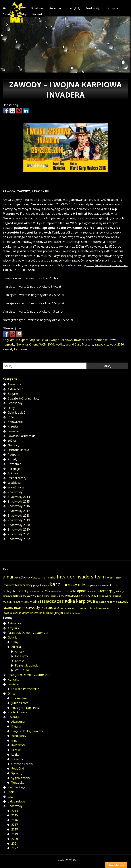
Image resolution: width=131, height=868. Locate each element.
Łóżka (12, 440)
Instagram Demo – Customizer (29, 675)
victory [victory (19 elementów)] (60, 596)
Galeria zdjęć (16, 412)
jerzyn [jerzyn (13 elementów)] (36, 585)
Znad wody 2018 (19, 516)
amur (14, 340)
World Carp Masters (79, 344)
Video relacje (16, 801)
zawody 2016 (115, 344)
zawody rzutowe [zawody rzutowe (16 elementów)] (68, 608)
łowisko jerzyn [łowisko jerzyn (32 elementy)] (53, 613)
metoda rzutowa (105, 340)
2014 (15, 811)
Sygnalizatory (17, 478)
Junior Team (20, 703)
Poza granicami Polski (26, 708)
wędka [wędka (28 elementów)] (35, 602)
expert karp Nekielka (33, 340)
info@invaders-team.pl (71, 265)
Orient (34, 344)
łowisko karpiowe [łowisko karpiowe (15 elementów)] (73, 613)
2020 (15, 839)
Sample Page (17, 787)
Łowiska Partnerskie (22, 436)
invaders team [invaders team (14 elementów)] (114, 578)
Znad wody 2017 (19, 511)
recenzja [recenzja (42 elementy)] (106, 591)
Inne (11, 417)
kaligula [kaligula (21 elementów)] (45, 585)
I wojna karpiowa (61, 340)
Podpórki (14, 455)
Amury (19, 652)
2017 (15, 825)
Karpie (19, 661)
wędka (60, 344)
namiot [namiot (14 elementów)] (62, 591)
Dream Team (20, 698)
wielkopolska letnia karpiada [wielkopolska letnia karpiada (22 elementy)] (81, 596)
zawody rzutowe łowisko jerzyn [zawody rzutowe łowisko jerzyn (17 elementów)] (95, 608)
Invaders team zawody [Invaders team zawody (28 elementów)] (18, 585)
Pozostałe (14, 464)
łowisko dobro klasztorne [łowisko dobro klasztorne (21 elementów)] (27, 613)
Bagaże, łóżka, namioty (23, 398)
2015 (15, 815)
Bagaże (13, 394)
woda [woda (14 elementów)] (101, 596)
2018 (15, 829)
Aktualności (37, 8)
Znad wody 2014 (19, 497)
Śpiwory (13, 473)
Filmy (11, 408)
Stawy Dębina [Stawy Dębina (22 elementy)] (35, 596)
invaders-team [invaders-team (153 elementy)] (91, 577)
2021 (15, 843)
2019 (15, 834)
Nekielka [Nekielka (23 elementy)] (71, 591)
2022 (15, 848)
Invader (79, 340)
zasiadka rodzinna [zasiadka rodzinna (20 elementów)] (106, 602)
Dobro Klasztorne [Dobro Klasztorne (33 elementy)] (33, 577)
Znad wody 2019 (19, 520)
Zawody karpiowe (15, 349)
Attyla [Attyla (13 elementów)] (17, 578)
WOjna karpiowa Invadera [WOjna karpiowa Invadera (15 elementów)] (16, 602)
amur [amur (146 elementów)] (8, 577)
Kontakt (37, 14)
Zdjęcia (16, 647)
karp (89, 340)
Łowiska (113, 8)
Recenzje (55, 8)
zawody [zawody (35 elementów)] (123, 601)
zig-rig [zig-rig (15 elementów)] (116, 608)
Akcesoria (14, 384)
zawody (100, 344)
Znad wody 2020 (19, 525)
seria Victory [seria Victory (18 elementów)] (19, 596)
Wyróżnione (16, 487)
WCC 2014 (22, 670)
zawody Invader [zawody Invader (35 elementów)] (14, 608)
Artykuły (75, 8)
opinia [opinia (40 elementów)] (82, 591)
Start (11, 792)
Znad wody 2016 (19, 506)
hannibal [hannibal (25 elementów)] (51, 577)
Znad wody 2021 (19, 534)
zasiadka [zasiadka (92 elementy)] (48, 601)
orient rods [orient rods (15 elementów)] (93, 591)
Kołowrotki (15, 422)
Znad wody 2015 (19, 501)
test (10, 797)
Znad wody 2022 (19, 539)
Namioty (14, 445)
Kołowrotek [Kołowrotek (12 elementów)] (104, 585)
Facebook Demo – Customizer (28, 633)
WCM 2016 (47, 344)
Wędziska (14, 483)
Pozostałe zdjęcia (27, 665)
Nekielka (22, 344)
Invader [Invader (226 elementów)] (66, 577)
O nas (12, 694)
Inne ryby (21, 656)
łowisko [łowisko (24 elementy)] (7, 613)
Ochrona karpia (18, 450)
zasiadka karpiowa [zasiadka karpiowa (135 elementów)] (76, 601)
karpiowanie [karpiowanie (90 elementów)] (73, 585)
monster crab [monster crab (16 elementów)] (37, 591)
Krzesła (13, 426)
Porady (12, 459)
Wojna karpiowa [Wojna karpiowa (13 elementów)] (113, 596)
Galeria (12, 637)
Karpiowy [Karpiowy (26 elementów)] (92, 585)
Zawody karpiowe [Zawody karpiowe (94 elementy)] (42, 607)
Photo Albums (17, 712)
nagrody (8, 344)
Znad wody (93, 8)
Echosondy (15, 403)
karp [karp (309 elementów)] (55, 584)
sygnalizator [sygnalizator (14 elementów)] (50, 596)
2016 (15, 820)
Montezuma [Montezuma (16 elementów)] (51, 591)
